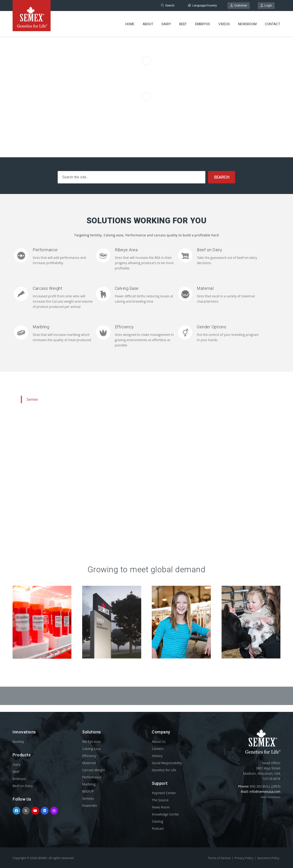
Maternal (205, 288)
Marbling (41, 327)
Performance (45, 250)
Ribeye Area (126, 250)
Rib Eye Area (91, 742)
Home (130, 24)
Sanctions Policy (268, 858)
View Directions (271, 797)
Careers (157, 749)
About (148, 24)
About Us (159, 742)
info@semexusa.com (265, 792)
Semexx (88, 798)
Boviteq (18, 742)
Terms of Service (219, 858)
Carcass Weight (47, 288)
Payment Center (164, 793)
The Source (160, 800)
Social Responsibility (167, 763)
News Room (161, 807)
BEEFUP (88, 791)
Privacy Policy (244, 858)
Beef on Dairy (210, 250)
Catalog (157, 821)
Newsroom (247, 24)
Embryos (203, 24)
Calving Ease (127, 288)
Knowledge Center (165, 814)
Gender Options (212, 327)
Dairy (166, 24)
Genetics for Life (164, 770)
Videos (224, 24)
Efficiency (124, 327)
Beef (183, 24)
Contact (273, 24)
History (157, 756)
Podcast (158, 828)
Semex (32, 399)
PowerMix (90, 806)
